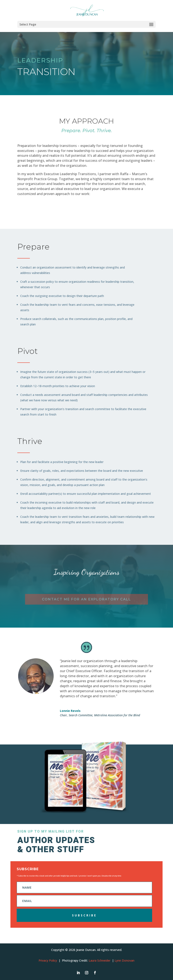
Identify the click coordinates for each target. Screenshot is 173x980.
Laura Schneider (100, 960)
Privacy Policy (48, 960)
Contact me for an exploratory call (86, 599)
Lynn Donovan (124, 960)
